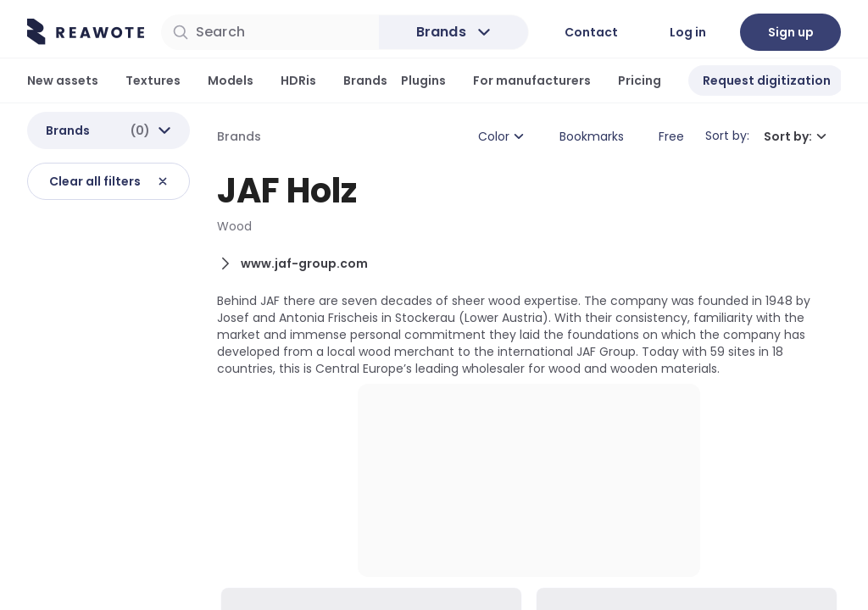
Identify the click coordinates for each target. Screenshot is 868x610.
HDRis (298, 80)
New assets (63, 80)
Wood (234, 229)
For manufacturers (532, 80)
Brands (365, 80)
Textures (153, 80)
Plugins (423, 80)
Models (231, 80)
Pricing (640, 80)
